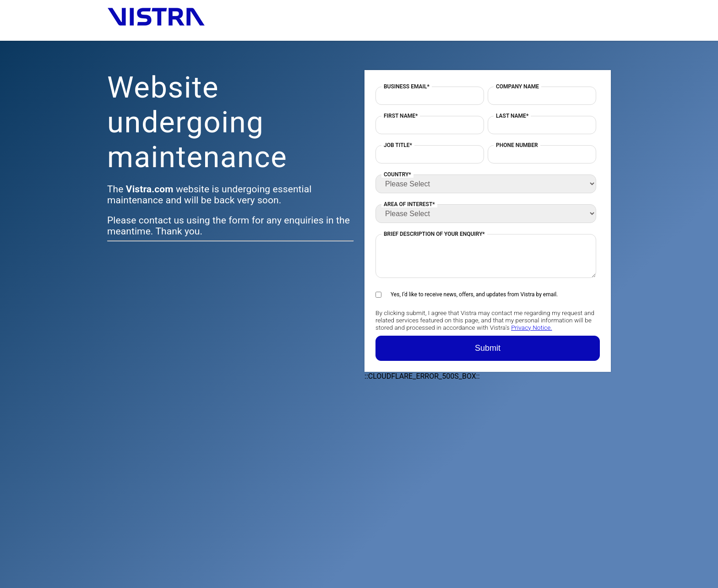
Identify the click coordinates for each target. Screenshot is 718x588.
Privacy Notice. (531, 327)
